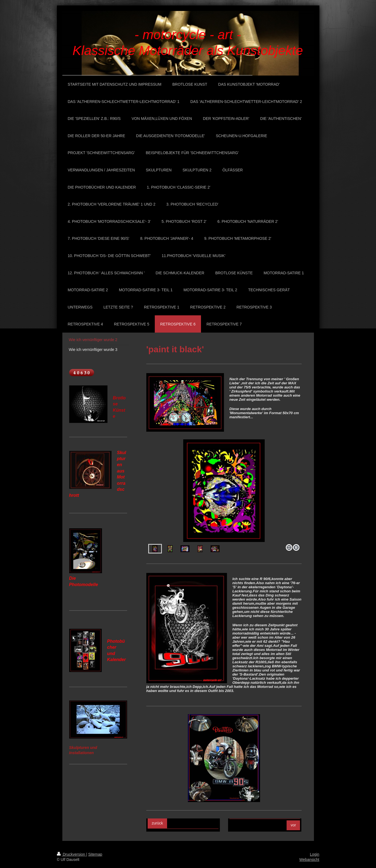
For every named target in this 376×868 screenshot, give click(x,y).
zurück (157, 823)
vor (293, 825)
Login (314, 854)
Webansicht (309, 860)
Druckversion (72, 854)
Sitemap (95, 854)
